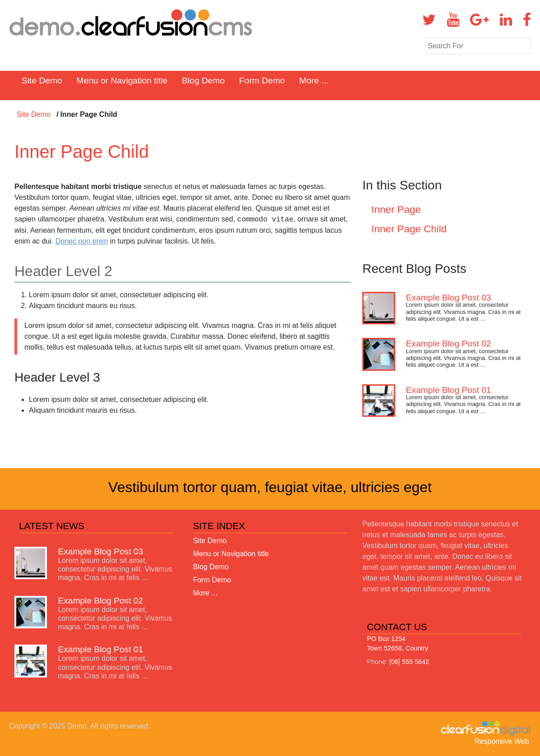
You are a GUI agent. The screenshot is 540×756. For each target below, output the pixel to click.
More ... (314, 81)
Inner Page (396, 210)
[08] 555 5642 (409, 662)
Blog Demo (203, 81)
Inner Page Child (409, 229)
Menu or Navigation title (122, 81)
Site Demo (42, 81)
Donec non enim (82, 241)
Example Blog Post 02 (449, 343)
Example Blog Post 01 (449, 390)
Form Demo (262, 81)
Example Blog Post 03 (449, 297)
